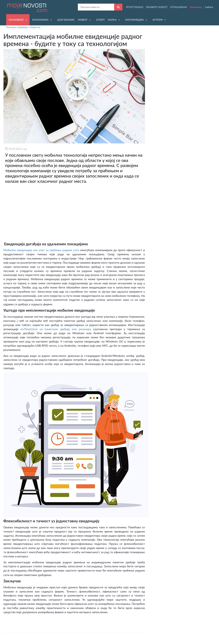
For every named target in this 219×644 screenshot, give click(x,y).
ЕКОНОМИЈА (40, 20)
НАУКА (112, 20)
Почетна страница (17, 27)
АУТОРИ (157, 20)
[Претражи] (118, 7)
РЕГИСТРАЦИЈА (135, 7)
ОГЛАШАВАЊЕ (179, 7)
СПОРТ (101, 20)
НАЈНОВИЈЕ (16, 20)
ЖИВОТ (83, 20)
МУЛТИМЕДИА (135, 20)
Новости (35, 27)
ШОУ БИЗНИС (66, 20)
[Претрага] (96, 7)
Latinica (209, 7)
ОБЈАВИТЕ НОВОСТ (157, 7)
